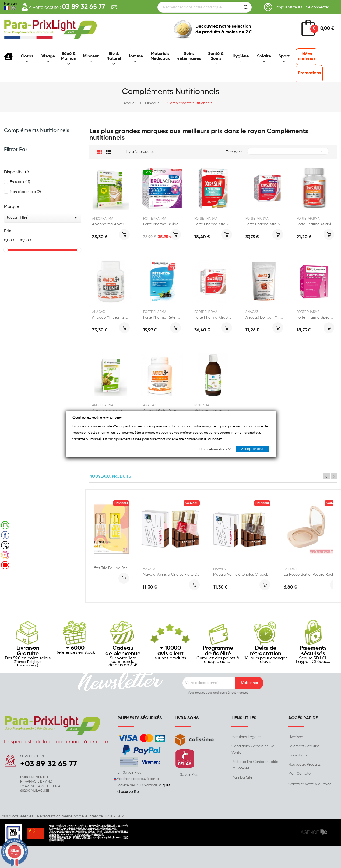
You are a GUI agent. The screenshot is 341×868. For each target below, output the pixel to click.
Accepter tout (252, 449)
